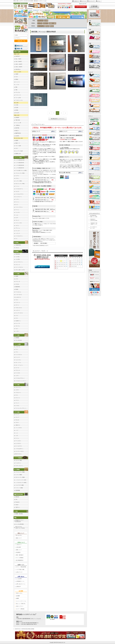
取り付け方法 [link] (19, 535)
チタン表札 (17, 335)
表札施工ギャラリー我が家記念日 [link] (19, 521)
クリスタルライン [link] (19, 236)
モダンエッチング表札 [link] (20, 184)
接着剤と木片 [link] (18, 154)
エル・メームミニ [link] (19, 365)
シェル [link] (17, 215)
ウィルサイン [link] (18, 463)
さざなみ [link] (17, 284)
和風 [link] (16, 87)
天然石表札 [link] (18, 254)
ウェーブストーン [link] (19, 262)
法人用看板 (17, 470)
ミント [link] (17, 433)
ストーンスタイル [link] (19, 267)
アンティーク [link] (18, 95)
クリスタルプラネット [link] (20, 378)
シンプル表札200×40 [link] (20, 168)
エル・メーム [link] (18, 362)
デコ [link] (16, 239)
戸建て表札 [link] (18, 120)
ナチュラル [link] (18, 92)
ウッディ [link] (17, 199)
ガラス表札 (17, 412)
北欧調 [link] (17, 74)
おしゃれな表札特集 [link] (19, 524)
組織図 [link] (17, 598)
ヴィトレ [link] (17, 438)
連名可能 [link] (17, 128)
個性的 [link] (17, 79)
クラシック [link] (18, 265)
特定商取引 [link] (18, 552)
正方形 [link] (17, 105)
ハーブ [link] (17, 430)
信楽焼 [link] (17, 276)
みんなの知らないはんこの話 (94, 227)
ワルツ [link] (17, 329)
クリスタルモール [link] (19, 189)
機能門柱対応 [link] (18, 133)
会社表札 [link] (17, 136)
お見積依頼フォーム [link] (20, 581)
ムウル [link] (17, 279)
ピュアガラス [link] (18, 443)
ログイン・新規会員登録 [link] (21, 567)
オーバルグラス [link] (19, 446)
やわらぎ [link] (17, 420)
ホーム (99, 1)
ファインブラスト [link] (19, 207)
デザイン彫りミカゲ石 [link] (20, 270)
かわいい (46, 23)
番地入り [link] (17, 131)
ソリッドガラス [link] (19, 428)
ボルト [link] (17, 148)
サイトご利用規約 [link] (20, 558)
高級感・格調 (52, 23)
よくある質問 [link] (19, 579)
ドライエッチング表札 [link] (20, 173)
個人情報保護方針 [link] (20, 560)
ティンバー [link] (18, 357)
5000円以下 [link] (18, 56)
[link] (21, 158)
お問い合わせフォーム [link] (21, 584)
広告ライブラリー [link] (20, 606)
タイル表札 (17, 274)
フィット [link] (17, 415)
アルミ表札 (17, 385)
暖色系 (52, 26)
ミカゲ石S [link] (17, 259)
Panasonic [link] (17, 502)
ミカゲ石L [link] (17, 257)
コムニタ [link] (17, 191)
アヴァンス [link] (18, 370)
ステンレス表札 (18, 158)
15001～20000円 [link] (19, 67)
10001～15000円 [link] (19, 64)
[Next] (61, 113)
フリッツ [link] (17, 403)
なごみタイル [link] (18, 297)
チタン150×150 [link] (18, 340)
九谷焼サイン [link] (18, 321)
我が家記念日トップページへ (58, 119)
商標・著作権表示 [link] (20, 555)
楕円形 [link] (17, 110)
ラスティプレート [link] (19, 466)
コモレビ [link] (17, 248)
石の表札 (16, 252)
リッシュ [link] (17, 186)
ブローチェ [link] (18, 326)
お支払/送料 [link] (18, 547)
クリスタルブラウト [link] (19, 194)
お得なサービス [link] (19, 572)
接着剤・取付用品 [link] (19, 514)
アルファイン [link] (18, 387)
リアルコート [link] (18, 393)
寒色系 (47, 26)
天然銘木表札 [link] (18, 245)
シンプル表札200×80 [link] (20, 163)
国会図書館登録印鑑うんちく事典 (94, 216)
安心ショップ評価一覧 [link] (21, 604)
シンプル (40, 23)
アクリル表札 (17, 344)
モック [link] (17, 205)
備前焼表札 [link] (18, 287)
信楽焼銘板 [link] (18, 490)
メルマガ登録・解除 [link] (20, 570)
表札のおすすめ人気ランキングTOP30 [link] (20, 528)
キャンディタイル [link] (19, 313)
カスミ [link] (17, 318)
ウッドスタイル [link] (19, 355)
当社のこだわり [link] (19, 593)
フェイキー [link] (18, 212)
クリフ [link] (17, 316)
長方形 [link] (17, 108)
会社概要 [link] (18, 596)
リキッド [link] (17, 220)
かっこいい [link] (18, 82)
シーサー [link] (17, 331)
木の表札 (16, 243)
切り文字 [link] (17, 113)
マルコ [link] (17, 300)
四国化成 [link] (17, 497)
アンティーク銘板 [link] (19, 488)
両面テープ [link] (18, 143)
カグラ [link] (17, 218)
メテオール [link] (18, 347)
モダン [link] (17, 77)
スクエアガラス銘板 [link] (19, 485)
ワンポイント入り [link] (19, 100)
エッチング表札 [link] (19, 181)
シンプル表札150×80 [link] (20, 165)
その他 (46, 21)
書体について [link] (19, 538)
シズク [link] (17, 436)
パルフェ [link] (17, 226)
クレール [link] (17, 368)
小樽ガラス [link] (18, 425)
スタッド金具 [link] (18, 146)
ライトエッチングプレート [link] (21, 408)
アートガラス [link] (18, 441)
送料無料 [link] (17, 117)
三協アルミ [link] (18, 507)
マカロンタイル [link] (19, 308)
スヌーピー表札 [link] (19, 460)
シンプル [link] (17, 85)
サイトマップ (91, 1)
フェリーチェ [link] (18, 360)
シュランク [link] (18, 233)
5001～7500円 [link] (18, 59)
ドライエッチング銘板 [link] (20, 472)
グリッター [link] (18, 231)
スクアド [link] (17, 176)
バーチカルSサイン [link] (19, 449)
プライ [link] (17, 352)
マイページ (84, 1)
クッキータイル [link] (19, 295)
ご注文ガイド (76, 1)
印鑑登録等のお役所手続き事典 (94, 220)
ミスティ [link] (17, 376)
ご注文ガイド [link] (19, 545)
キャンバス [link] (18, 323)
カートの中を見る (81, 7)
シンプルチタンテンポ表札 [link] (21, 483)
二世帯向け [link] (18, 125)
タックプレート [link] (19, 197)
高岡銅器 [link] (17, 338)
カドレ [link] (17, 395)
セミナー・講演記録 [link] (20, 609)
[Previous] (53, 113)
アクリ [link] (17, 349)
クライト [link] (17, 400)
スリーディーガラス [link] (19, 451)
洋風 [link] (16, 90)
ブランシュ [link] (18, 228)
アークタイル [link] (18, 292)
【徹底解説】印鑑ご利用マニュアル (94, 224)
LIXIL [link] (16, 499)
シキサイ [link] (17, 390)
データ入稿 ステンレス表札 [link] (21, 170)
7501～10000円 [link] (18, 62)
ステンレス (40, 21)
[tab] (63, 17)
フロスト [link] (17, 422)
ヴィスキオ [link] (18, 373)
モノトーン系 (41, 26)
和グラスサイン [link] (19, 454)
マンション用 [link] (18, 123)
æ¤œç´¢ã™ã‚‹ (21, 41)
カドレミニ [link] (18, 398)
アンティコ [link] (18, 302)
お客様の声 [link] (18, 587)
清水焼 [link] (17, 289)
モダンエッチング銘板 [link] (20, 477)
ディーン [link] (17, 202)
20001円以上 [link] (18, 69)
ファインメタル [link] (19, 223)
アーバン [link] (17, 210)
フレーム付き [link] (18, 98)
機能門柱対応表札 (19, 494)
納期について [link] (19, 550)
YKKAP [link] (17, 505)
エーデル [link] (17, 406)
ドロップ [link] (17, 417)
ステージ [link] (17, 305)
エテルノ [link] (17, 178)
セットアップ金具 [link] (19, 151)
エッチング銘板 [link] (19, 475)
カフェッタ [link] (18, 281)
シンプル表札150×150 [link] (20, 160)
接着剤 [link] (17, 140)
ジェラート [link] (18, 310)
